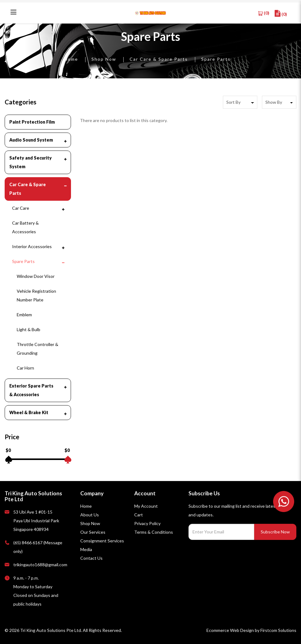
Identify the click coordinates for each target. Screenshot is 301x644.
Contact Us (91, 558)
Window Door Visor (36, 276)
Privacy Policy (147, 523)
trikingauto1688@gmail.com (40, 565)
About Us (90, 515)
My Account (146, 506)
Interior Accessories (32, 246)
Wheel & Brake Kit (29, 412)
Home (71, 59)
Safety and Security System (31, 162)
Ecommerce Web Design (230, 630)
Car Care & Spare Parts (159, 59)
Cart (139, 515)
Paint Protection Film (32, 122)
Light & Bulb (29, 329)
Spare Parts (216, 59)
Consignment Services (102, 541)
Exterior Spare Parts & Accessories (31, 390)
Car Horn (25, 368)
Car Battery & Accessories (25, 227)
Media (86, 549)
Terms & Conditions (154, 532)
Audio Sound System (31, 140)
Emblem (24, 315)
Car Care (21, 208)
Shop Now (104, 59)
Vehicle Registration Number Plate (36, 295)
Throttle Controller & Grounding (38, 349)
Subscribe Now (275, 532)
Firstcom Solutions (278, 630)
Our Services (93, 532)
